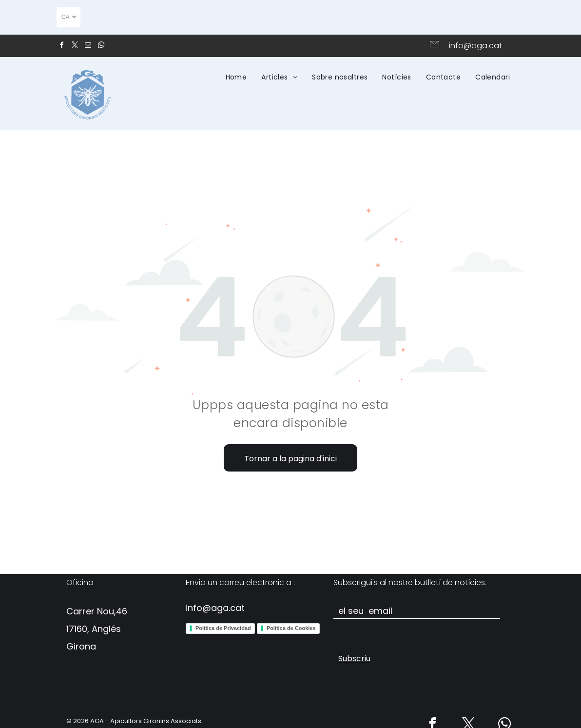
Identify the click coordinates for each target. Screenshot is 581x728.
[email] (88, 47)
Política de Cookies (291, 628)
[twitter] (75, 47)
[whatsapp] (101, 47)
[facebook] (61, 47)
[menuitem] (236, 77)
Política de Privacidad (223, 628)
